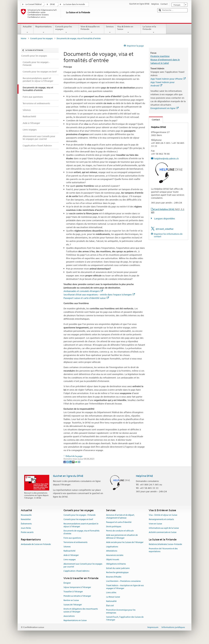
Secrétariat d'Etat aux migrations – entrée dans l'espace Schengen (99, 295)
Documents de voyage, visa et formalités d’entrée (81, 532)
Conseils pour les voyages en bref (78, 519)
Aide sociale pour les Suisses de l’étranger (125, 542)
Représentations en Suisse (75, 620)
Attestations (112, 551)
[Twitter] (68, 462)
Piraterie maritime (160, 56)
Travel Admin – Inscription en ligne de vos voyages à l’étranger (125, 587)
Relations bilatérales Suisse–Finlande (165, 544)
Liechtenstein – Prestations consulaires (123, 581)
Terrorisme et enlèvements (75, 542)
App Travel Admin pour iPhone (168, 79)
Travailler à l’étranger (73, 592)
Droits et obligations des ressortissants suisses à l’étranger (81, 610)
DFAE (52, 4)
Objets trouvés (113, 560)
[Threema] (73, 462)
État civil (110, 606)
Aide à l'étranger (71, 555)
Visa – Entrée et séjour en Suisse (163, 515)
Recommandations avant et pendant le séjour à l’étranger (81, 525)
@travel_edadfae (165, 229)
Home (24, 38)
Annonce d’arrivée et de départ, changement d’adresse (120, 516)
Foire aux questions (72, 538)
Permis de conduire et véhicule (120, 531)
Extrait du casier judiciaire (118, 568)
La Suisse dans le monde (74, 4)
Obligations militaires (116, 564)
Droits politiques (114, 527)
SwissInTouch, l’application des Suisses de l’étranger (125, 619)
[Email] (79, 462)
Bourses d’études (114, 577)
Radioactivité (69, 551)
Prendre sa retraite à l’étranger (77, 596)
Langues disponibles (164, 219)
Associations (69, 616)
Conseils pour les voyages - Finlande (80, 515)
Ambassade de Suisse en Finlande (36, 544)
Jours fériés (26, 528)
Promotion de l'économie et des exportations (163, 550)
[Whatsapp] (76, 462)
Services (110, 29)
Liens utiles (111, 593)
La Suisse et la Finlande (154, 29)
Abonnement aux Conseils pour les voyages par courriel (83, 565)
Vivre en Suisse (155, 524)
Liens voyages (70, 560)
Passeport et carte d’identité (119, 522)
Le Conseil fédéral (34, 4)
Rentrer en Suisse (71, 600)
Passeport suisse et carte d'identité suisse (86, 298)
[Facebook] (65, 462)
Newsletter (26, 519)
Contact (154, 120)
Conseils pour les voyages (66, 29)
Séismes (67, 547)
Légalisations (112, 547)
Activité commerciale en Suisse (163, 532)
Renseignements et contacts (161, 519)
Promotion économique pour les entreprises (121, 611)
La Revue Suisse (113, 597)
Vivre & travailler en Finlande (92, 29)
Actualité (27, 29)
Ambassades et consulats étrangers (83, 291)
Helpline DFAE (144, 476)
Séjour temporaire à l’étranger (77, 587)
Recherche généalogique (117, 573)
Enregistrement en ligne (164, 108)
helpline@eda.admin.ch (166, 159)
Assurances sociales (115, 555)
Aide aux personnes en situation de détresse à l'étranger (122, 536)
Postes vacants (27, 532)
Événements (26, 524)
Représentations (43, 29)
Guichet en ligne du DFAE (68, 476)
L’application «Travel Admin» (76, 571)
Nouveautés (26, 515)
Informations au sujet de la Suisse (164, 528)
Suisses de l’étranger (73, 605)
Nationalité (111, 601)
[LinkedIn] (71, 462)
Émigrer (67, 583)
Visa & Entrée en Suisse (128, 29)
